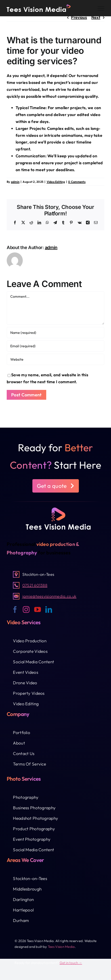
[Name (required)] (55, 333)
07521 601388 (35, 585)
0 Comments (77, 182)
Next (96, 17)
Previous (79, 17)
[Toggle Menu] (101, 8)
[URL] (55, 359)
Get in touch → (71, 963)
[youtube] (38, 610)
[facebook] (15, 610)
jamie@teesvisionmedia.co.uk (49, 596)
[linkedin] (49, 610)
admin (15, 182)
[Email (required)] (55, 346)
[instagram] (26, 610)
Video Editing (56, 182)
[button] (56, 486)
